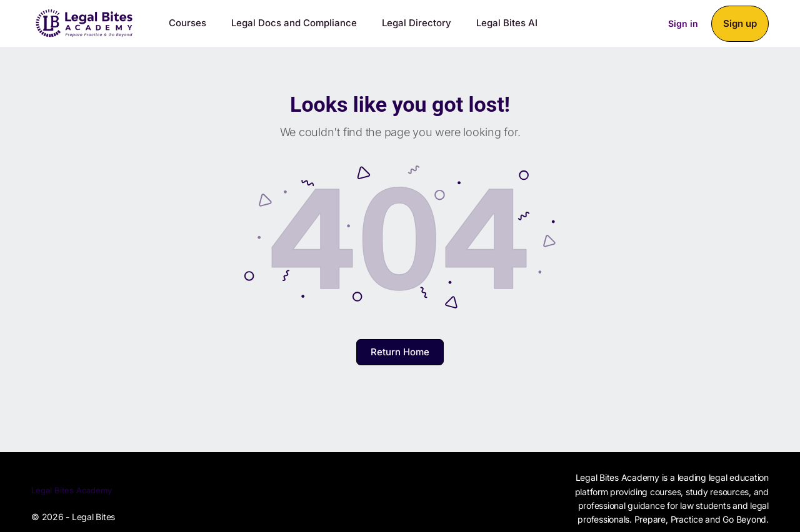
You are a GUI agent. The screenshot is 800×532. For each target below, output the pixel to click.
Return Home (400, 352)
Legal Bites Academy (72, 490)
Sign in (683, 23)
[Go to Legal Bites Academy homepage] (84, 21)
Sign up (740, 23)
